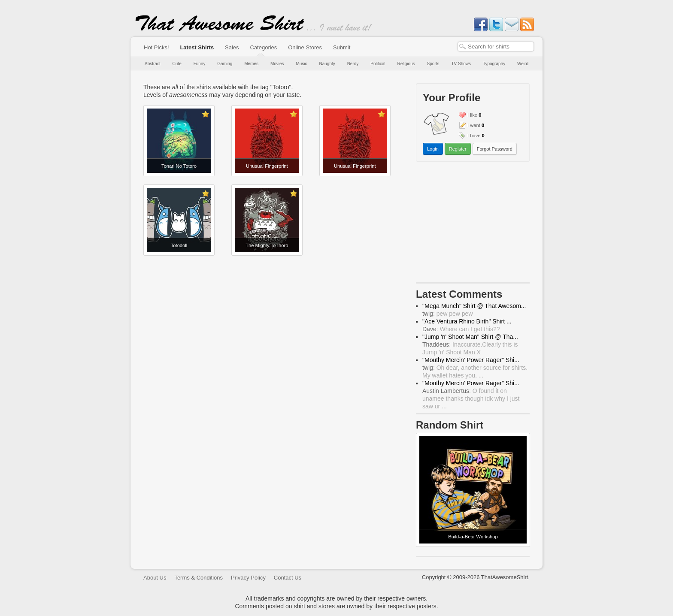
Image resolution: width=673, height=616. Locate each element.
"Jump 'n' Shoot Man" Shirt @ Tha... (470, 337)
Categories (263, 47)
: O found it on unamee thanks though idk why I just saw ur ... (471, 399)
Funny (200, 64)
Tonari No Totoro (179, 166)
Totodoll (179, 245)
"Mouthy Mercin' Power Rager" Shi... (471, 360)
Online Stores (305, 47)
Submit (342, 47)
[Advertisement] (473, 224)
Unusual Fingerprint (267, 166)
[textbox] (496, 47)
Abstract (153, 64)
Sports (433, 64)
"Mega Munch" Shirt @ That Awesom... (474, 306)
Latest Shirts (197, 47)
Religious (406, 64)
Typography (494, 64)
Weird (523, 64)
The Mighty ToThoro (267, 245)
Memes (251, 64)
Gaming (225, 64)
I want (474, 125)
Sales (232, 47)
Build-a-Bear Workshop (473, 537)
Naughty (327, 64)
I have (474, 136)
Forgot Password (495, 149)
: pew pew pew (448, 314)
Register (458, 149)
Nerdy (353, 64)
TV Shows (461, 64)
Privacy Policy (248, 578)
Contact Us (288, 578)
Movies (277, 64)
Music (301, 64)
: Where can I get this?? (461, 329)
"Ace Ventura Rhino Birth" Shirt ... (467, 321)
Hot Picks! (156, 47)
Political (378, 64)
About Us (155, 578)
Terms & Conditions (199, 578)
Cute (177, 64)
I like (472, 115)
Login (433, 149)
